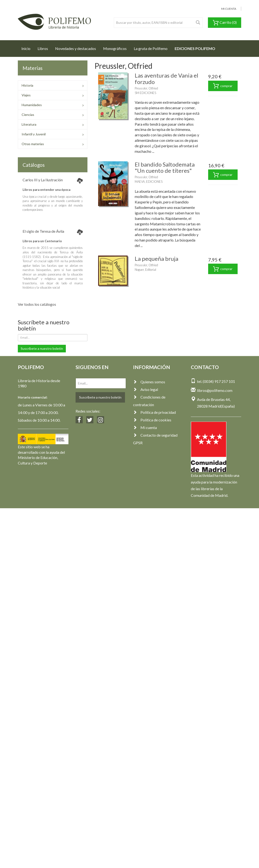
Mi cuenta (145, 427)
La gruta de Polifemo (151, 48)
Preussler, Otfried (146, 88)
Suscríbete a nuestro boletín (42, 348)
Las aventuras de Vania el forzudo (166, 78)
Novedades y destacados (76, 48)
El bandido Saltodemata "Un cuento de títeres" (165, 167)
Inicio (28, 47)
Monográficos (115, 48)
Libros (43, 48)
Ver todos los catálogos (37, 304)
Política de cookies (152, 420)
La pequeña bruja (156, 259)
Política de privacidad (154, 412)
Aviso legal (146, 389)
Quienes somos (149, 382)
